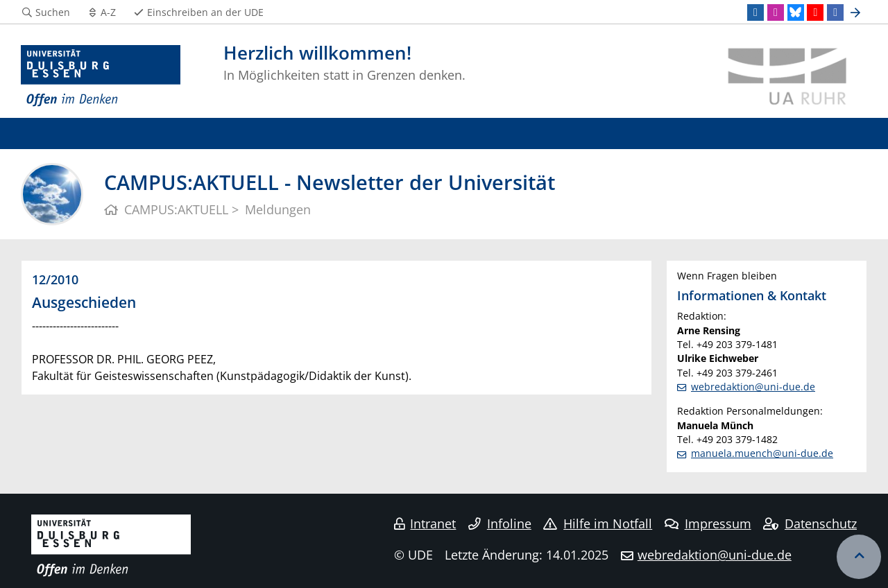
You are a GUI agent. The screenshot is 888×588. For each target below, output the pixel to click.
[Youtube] (815, 12)
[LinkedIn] (755, 12)
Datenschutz (810, 524)
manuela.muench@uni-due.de (762, 453)
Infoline (500, 524)
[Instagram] (776, 12)
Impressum (708, 524)
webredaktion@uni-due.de (753, 387)
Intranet (425, 524)
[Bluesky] (796, 12)
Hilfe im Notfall (598, 524)
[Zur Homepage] (101, 76)
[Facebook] (835, 12)
